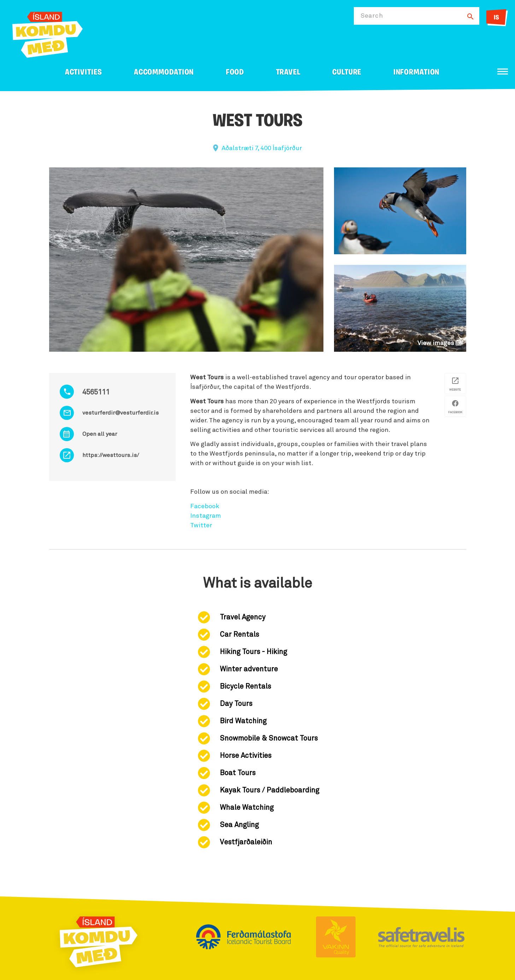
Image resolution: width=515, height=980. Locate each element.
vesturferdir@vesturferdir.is (121, 413)
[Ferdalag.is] (48, 33)
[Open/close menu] (503, 72)
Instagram (206, 516)
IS (496, 18)
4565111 (96, 392)
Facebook (205, 506)
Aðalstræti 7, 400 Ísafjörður (262, 148)
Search (372, 16)
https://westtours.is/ (111, 455)
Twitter (201, 525)
